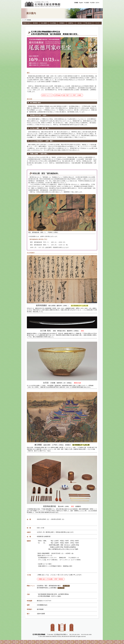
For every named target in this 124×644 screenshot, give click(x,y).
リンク (97, 23)
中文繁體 (86, 3)
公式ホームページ (47, 95)
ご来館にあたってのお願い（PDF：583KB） (51, 579)
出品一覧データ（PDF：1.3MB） (72, 95)
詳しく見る (66, 586)
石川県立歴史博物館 (45, 4)
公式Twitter (58, 95)
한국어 (97, 3)
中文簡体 (92, 3)
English (81, 3)
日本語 (76, 3)
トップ (24, 20)
